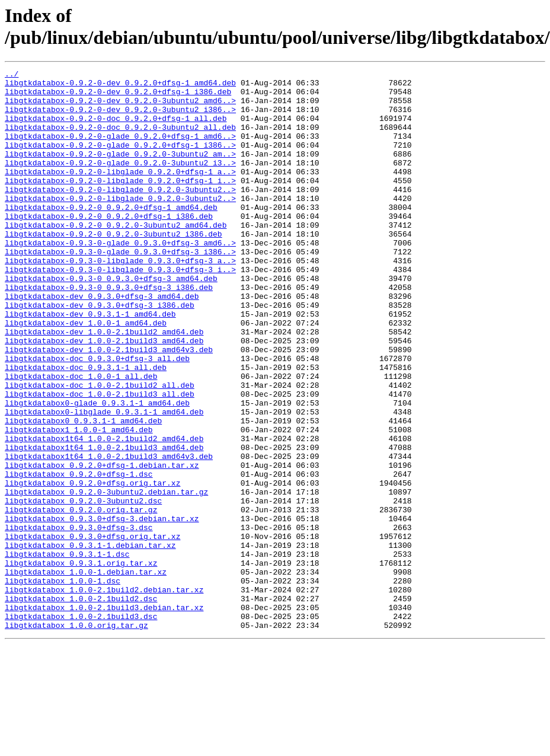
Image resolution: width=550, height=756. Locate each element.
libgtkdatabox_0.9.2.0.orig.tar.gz (81, 598)
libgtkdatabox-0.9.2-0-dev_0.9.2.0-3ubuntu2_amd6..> (120, 107)
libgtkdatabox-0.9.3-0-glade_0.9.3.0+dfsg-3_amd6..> (120, 278)
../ (12, 75)
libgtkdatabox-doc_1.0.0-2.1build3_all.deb (100, 460)
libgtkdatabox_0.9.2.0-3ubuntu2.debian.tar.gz (106, 577)
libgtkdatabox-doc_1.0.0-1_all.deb (81, 438)
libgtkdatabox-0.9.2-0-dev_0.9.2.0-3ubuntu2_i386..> (120, 118)
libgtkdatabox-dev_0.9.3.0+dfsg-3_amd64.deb (102, 342)
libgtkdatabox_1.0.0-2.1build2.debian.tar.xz (104, 694)
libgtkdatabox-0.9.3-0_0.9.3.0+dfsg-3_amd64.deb (111, 321)
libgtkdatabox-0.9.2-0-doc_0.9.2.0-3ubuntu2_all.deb (120, 139)
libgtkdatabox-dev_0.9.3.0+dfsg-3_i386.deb (100, 353)
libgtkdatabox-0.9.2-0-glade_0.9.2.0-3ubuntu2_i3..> (120, 182)
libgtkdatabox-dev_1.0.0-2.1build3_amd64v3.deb (109, 406)
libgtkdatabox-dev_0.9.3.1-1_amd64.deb (90, 363)
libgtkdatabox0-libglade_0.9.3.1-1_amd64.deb (104, 481)
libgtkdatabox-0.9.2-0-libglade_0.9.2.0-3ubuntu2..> (120, 214)
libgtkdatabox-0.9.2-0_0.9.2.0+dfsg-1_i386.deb (109, 246)
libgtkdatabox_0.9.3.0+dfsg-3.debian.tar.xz (102, 609)
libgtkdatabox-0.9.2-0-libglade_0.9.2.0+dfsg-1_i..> (120, 203)
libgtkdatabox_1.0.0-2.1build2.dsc (81, 705)
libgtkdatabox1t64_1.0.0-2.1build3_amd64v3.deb (109, 534)
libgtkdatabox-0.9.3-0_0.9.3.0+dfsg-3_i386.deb (109, 331)
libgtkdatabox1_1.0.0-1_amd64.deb (79, 502)
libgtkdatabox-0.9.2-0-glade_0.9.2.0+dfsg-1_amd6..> (120, 150)
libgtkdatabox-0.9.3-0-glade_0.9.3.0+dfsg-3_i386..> (120, 289)
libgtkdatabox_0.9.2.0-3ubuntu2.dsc (83, 588)
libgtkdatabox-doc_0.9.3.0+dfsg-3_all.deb (97, 417)
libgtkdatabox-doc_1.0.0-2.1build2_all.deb (100, 449)
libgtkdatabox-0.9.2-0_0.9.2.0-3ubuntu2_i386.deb (113, 267)
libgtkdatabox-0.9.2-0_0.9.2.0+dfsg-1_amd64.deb (111, 235)
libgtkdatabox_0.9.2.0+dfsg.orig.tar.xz (92, 566)
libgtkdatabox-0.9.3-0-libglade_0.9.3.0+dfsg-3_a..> (120, 299)
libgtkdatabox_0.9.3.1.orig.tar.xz (81, 662)
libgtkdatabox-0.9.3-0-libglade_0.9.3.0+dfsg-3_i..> (120, 310)
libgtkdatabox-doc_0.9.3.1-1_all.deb (86, 428)
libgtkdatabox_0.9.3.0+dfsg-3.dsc (79, 620)
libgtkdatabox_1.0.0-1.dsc (63, 684)
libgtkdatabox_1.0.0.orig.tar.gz (76, 737)
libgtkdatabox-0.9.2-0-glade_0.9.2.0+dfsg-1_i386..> (120, 161)
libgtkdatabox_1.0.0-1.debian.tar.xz (86, 673)
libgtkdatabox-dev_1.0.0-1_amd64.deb (86, 374)
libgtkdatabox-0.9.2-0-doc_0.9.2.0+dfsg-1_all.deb (116, 129)
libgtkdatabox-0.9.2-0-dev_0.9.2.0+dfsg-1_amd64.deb (120, 86)
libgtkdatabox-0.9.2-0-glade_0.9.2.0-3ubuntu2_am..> (120, 171)
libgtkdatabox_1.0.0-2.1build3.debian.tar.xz (104, 716)
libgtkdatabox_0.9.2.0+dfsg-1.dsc (79, 556)
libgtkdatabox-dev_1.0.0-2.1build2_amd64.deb (104, 385)
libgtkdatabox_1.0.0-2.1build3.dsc (81, 726)
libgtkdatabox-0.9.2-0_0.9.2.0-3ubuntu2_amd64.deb (116, 257)
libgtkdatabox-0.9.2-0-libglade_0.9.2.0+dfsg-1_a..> (120, 193)
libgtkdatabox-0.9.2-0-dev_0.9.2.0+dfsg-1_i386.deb (118, 97)
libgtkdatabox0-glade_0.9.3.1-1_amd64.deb (97, 470)
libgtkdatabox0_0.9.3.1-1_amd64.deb (83, 492)
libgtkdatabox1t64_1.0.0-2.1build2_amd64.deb (104, 513)
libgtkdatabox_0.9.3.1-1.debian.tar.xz (90, 641)
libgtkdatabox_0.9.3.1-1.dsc (67, 652)
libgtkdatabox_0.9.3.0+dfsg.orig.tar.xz (92, 630)
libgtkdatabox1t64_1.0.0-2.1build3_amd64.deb (104, 524)
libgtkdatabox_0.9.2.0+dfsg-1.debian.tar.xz (102, 545)
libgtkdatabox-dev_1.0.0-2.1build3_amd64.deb (104, 395)
